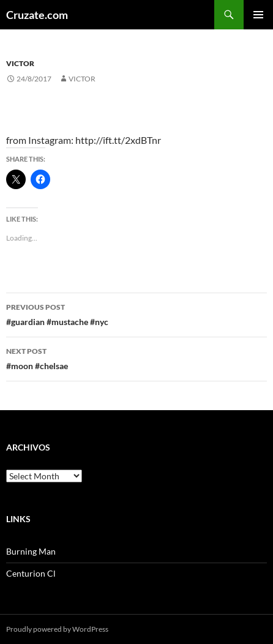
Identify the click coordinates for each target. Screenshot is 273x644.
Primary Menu (258, 15)
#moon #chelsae (136, 358)
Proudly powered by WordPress (57, 629)
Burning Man (31, 551)
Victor (20, 63)
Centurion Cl (31, 573)
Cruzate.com (37, 15)
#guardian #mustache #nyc (136, 313)
